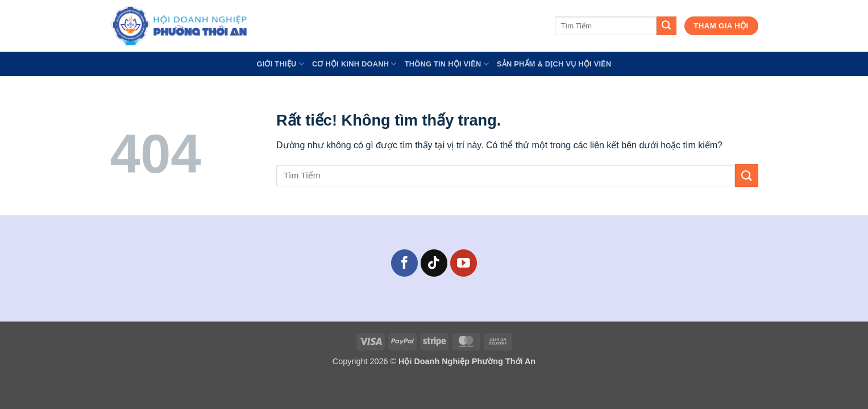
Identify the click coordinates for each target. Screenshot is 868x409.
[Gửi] (666, 26)
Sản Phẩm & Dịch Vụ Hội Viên (554, 64)
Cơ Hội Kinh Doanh (354, 64)
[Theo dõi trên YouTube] (464, 263)
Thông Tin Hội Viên (447, 64)
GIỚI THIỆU (280, 64)
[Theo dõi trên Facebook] (404, 263)
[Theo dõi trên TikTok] (434, 263)
